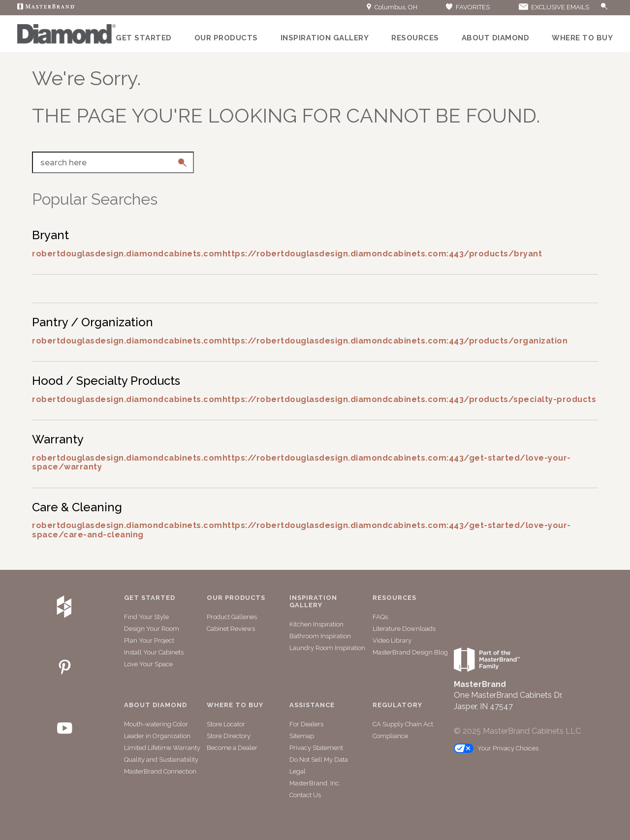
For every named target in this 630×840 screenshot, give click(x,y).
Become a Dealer (232, 748)
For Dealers (306, 724)
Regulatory (397, 705)
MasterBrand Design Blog (410, 652)
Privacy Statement (316, 748)
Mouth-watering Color (156, 724)
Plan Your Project (149, 640)
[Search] (594, 8)
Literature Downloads (404, 629)
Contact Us (305, 795)
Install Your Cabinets (154, 652)
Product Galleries (232, 617)
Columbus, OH (392, 7)
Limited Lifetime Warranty (162, 748)
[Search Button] (604, 7)
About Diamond (496, 38)
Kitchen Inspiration (316, 624)
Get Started (144, 38)
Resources (415, 38)
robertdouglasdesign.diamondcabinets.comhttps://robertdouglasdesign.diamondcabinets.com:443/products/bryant (287, 254)
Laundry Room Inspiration (327, 648)
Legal (298, 771)
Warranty (58, 439)
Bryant (50, 235)
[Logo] (66, 41)
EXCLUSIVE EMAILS (553, 7)
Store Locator (226, 724)
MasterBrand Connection (160, 771)
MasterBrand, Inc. (315, 783)
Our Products (226, 38)
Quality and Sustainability (161, 760)
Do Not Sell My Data (319, 760)
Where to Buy (582, 38)
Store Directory (229, 736)
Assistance (312, 705)
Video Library (392, 640)
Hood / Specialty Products (106, 381)
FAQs (380, 617)
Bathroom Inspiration (320, 636)
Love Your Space (148, 664)
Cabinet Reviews (231, 629)
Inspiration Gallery (325, 38)
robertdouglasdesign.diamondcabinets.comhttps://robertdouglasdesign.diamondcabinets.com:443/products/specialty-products (314, 399)
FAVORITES (467, 7)
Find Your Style (146, 617)
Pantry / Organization (93, 322)
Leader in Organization (157, 736)
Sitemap (302, 736)
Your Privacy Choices (496, 748)
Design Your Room (152, 629)
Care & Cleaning (77, 507)
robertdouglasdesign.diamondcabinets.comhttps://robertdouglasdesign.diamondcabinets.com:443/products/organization (300, 341)
